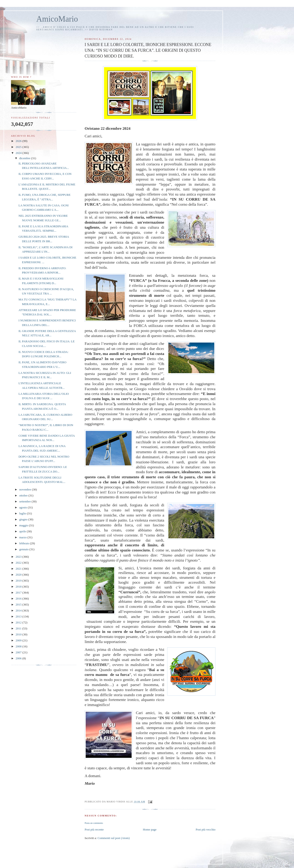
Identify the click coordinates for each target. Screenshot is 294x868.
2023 (19, 557)
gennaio (24, 549)
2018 (19, 587)
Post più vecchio (206, 829)
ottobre (24, 495)
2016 (19, 598)
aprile (23, 531)
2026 (19, 141)
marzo (23, 537)
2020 (19, 575)
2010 (19, 634)
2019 (19, 581)
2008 (19, 646)
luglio (23, 513)
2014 (19, 610)
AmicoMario (57, 19)
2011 (19, 628)
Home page (150, 829)
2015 (19, 604)
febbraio (25, 543)
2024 (19, 153)
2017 (19, 593)
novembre (26, 489)
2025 (19, 147)
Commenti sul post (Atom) (114, 838)
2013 (19, 616)
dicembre (25, 158)
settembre (25, 501)
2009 (19, 640)
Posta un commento (94, 823)
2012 (19, 622)
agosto (24, 507)
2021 (19, 569)
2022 (19, 563)
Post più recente (94, 829)
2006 (19, 658)
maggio (24, 525)
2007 (19, 652)
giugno (24, 519)
